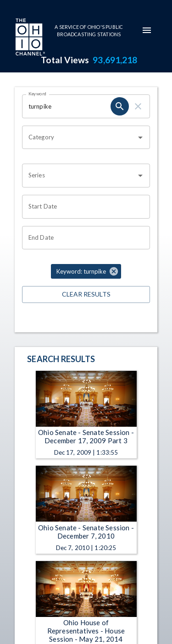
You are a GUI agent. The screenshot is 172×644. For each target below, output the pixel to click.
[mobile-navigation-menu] (147, 30)
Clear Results (86, 294)
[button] (86, 271)
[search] (120, 106)
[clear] (138, 106)
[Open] (140, 138)
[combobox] (79, 138)
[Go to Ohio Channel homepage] (29, 38)
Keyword (38, 94)
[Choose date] (83, 207)
